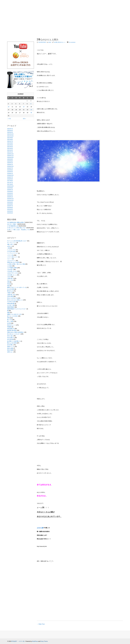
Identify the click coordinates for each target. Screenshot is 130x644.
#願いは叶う (11, 244)
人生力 (9, 277)
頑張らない (10, 352)
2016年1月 (10, 197)
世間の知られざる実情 (13, 262)
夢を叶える (10, 291)
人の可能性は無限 (12, 268)
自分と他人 (10, 336)
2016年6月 (10, 191)
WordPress (35, 641)
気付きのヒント (11, 325)
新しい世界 (10, 321)
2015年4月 (10, 211)
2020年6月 (10, 161)
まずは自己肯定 (11, 252)
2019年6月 (10, 170)
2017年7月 (10, 183)
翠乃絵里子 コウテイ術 (18, 641)
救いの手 (10, 320)
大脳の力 (10, 293)
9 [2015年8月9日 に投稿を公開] (31, 104)
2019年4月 (10, 172)
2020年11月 (10, 156)
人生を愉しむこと (12, 275)
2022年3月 (10, 131)
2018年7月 (10, 177)
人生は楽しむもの (12, 271)
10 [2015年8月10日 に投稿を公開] (9, 107)
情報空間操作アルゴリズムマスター (17, 309)
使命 (8, 286)
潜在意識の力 (11, 329)
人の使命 (10, 266)
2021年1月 (10, 152)
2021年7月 (10, 141)
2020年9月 (10, 159)
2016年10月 (10, 186)
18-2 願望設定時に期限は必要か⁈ (16, 222)
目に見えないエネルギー (14, 334)
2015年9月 (10, 202)
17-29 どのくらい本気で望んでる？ (17, 228)
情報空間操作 (11, 307)
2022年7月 (10, 129)
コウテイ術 (10, 255)
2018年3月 (10, 179)
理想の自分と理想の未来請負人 (16, 332)
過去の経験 (10, 350)
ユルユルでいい (11, 261)
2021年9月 (10, 138)
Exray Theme (44, 641)
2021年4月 (10, 147)
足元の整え (10, 345)
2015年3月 (10, 213)
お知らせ (10, 246)
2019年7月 (10, 168)
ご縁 (8, 248)
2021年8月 (10, 140)
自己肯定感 (10, 339)
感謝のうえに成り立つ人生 (14, 314)
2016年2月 (10, 195)
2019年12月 (10, 166)
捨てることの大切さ (13, 316)
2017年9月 (10, 181)
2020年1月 (10, 165)
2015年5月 (10, 209)
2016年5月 (10, 193)
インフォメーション (13, 253)
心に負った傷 (11, 305)
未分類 (9, 323)
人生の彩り (10, 270)
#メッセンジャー (12, 243)
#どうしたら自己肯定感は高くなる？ (17, 241)
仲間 (8, 282)
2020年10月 (10, 157)
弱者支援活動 (11, 304)
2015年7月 (10, 206)
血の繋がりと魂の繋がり (14, 341)
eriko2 (50, 42)
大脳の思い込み (11, 295)
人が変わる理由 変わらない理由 (16, 264)
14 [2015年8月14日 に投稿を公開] (24, 107)
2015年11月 (10, 199)
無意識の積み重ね (12, 330)
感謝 (8, 313)
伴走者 (9, 284)
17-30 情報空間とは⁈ (13, 226)
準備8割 (9, 327)
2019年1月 (10, 174)
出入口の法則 (11, 289)
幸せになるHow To (12, 298)
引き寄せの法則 (11, 302)
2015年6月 (10, 208)
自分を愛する (11, 338)
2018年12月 (10, 175)
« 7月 (9, 119)
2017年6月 (10, 184)
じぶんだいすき (11, 250)
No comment (72, 42)
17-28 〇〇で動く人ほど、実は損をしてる (18, 230)
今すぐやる (10, 280)
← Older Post (41, 624)
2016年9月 (10, 188)
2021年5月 (10, 145)
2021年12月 (10, 134)
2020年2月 (10, 163)
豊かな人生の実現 (12, 343)
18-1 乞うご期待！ (12, 224)
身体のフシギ (11, 347)
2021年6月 (10, 143)
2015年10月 (10, 200)
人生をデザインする (13, 273)
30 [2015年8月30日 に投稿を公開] (31, 113)
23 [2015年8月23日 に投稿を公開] (31, 110)
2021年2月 (10, 150)
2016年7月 (10, 190)
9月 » (24, 119)
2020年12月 (10, 154)
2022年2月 (10, 132)
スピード (10, 259)
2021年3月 (10, 148)
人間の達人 (10, 278)
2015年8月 (10, 204)
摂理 (8, 318)
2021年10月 (10, 136)
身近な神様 (10, 348)
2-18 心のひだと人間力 (48, 40)
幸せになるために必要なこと (15, 300)
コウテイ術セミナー (13, 257)
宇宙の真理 (10, 296)
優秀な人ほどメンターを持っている (17, 287)
